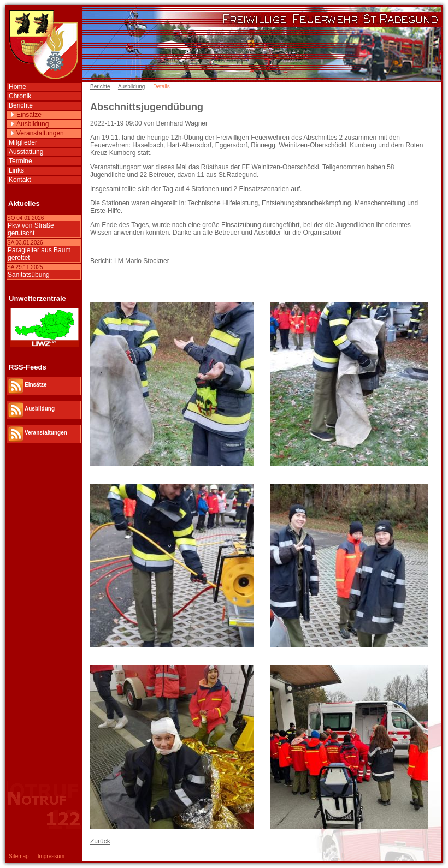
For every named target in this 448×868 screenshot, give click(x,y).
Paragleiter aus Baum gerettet (39, 254)
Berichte (100, 87)
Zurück (100, 841)
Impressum (51, 856)
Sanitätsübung (29, 275)
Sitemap (19, 856)
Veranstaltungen (40, 133)
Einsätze (29, 115)
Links (16, 170)
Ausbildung (131, 87)
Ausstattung (26, 152)
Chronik (20, 96)
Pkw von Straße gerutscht (31, 229)
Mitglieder (23, 142)
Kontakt (20, 180)
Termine (20, 161)
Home (17, 87)
